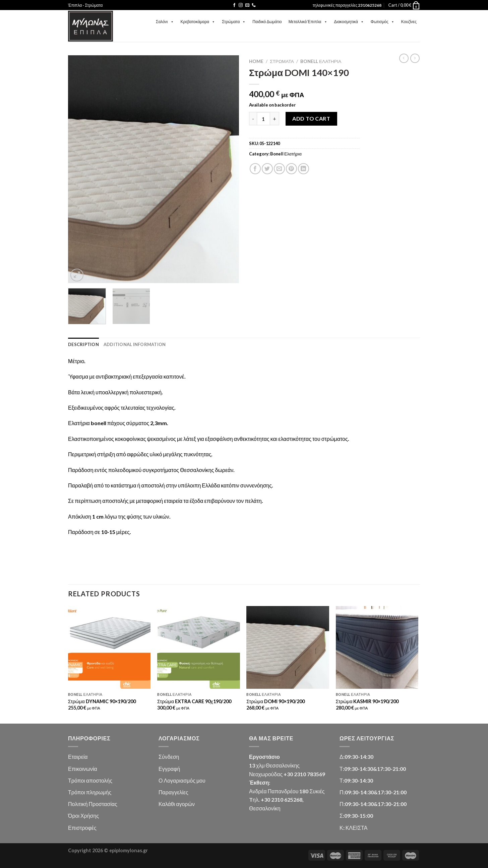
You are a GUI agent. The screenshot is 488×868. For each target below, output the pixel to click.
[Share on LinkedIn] (303, 169)
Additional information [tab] (135, 344)
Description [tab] (83, 344)
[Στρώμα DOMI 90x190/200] (288, 647)
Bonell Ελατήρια (321, 61)
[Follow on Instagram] (241, 5)
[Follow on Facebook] (234, 5)
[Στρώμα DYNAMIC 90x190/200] (109, 647)
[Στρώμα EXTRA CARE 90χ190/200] (199, 647)
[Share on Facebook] (255, 169)
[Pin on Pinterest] (291, 169)
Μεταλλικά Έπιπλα (308, 22)
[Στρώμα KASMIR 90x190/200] (377, 647)
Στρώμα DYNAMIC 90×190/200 (102, 701)
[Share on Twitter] (267, 169)
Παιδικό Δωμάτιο (267, 22)
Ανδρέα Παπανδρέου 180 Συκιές (287, 791)
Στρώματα (234, 22)
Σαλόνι (165, 22)
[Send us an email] (247, 5)
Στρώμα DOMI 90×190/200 (276, 701)
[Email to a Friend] (279, 169)
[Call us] (254, 5)
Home (256, 61)
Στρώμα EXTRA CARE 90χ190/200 (194, 701)
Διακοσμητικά (349, 22)
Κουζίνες (409, 22)
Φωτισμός (383, 22)
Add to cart (311, 118)
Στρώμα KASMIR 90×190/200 (367, 701)
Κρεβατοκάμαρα (198, 22)
